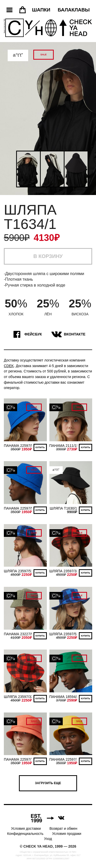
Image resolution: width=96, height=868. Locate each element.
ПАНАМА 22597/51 (19, 446)
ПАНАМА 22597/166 (66, 759)
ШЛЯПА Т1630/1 (63, 508)
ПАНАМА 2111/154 (65, 446)
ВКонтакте (68, 334)
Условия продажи (67, 834)
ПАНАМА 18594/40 (65, 697)
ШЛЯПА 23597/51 (18, 571)
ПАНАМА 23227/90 (19, 634)
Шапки (41, 10)
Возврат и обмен (63, 828)
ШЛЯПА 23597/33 (64, 571)
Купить (40, 447)
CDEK (9, 366)
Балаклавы (74, 10)
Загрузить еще (48, 783)
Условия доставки (26, 828)
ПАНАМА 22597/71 (19, 759)
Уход (48, 839)
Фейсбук (26, 334)
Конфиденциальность (25, 834)
